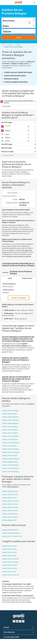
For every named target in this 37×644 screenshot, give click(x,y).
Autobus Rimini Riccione (10, 494)
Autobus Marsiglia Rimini (10, 530)
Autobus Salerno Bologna (10, 471)
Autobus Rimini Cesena (10, 504)
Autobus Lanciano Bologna (11, 459)
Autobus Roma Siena (9, 572)
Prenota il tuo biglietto (19, 298)
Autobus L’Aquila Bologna (11, 468)
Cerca (18, 37)
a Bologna (18, 45)
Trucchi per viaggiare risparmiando (16, 82)
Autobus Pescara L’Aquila (10, 559)
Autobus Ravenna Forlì (9, 498)
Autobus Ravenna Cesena (10, 501)
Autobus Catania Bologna (10, 417)
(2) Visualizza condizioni (8, 155)
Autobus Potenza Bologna (10, 449)
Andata (5, 30)
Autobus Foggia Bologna (10, 462)
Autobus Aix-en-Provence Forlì (12, 536)
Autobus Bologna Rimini (10, 491)
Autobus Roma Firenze (9, 568)
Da (3, 19)
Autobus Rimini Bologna (10, 433)
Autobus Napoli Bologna (10, 427)
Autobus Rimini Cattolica (10, 517)
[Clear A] (33, 25)
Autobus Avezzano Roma (10, 562)
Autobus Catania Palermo (10, 575)
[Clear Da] (33, 20)
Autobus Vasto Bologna (10, 455)
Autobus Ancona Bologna (10, 465)
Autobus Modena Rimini (10, 511)
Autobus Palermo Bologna (11, 443)
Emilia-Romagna (13, 487)
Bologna (31, 404)
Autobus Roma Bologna (10, 414)
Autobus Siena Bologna (10, 430)
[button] (34, 3)
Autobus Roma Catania (10, 565)
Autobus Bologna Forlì (9, 520)
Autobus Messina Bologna (11, 452)
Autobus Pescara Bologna (10, 411)
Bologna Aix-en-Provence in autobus (19, 256)
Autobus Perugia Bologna (10, 436)
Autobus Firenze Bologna (10, 420)
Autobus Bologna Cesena (10, 507)
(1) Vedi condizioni (6, 106)
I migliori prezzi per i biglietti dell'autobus (18, 72)
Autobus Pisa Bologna (9, 446)
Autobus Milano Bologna (10, 423)
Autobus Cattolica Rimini (10, 514)
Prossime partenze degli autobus (15, 75)
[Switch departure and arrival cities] (29, 23)
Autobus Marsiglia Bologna (11, 533)
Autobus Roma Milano (9, 549)
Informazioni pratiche (11, 79)
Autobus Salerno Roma (10, 546)
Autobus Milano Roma (9, 552)
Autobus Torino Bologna (10, 439)
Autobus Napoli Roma (9, 556)
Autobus (10, 45)
